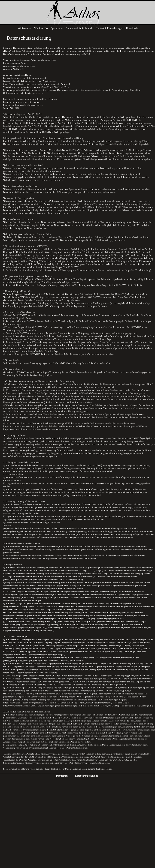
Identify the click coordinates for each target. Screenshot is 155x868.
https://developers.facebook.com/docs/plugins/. (44, 655)
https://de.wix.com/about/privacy (136, 159)
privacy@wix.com (136, 153)
